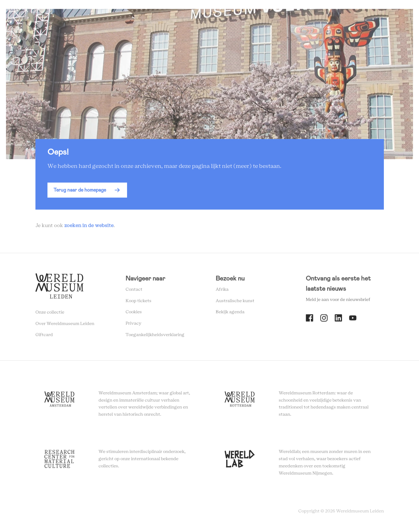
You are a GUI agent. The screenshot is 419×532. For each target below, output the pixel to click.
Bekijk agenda (230, 313)
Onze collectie (50, 314)
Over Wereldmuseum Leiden (65, 325)
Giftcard (44, 336)
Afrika (222, 291)
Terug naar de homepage (80, 191)
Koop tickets (138, 302)
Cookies (134, 313)
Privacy (134, 325)
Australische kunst (235, 302)
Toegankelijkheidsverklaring (155, 336)
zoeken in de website (89, 227)
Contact (134, 291)
